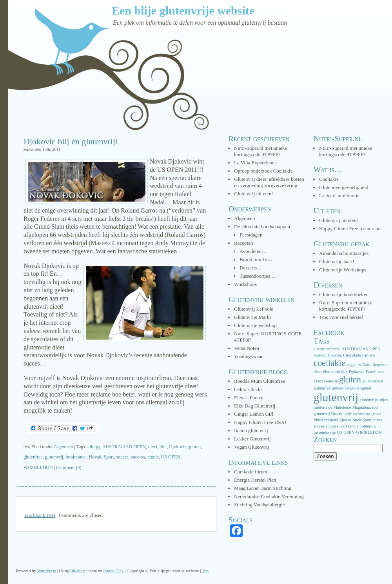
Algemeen (63, 447)
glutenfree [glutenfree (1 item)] (322, 388)
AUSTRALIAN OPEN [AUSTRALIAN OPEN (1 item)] (361, 349)
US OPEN (171, 457)
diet (163, 447)
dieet (153, 447)
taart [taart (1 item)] (343, 426)
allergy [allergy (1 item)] (319, 349)
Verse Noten (247, 348)
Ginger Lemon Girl (254, 414)
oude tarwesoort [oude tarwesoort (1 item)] (357, 414)
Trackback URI (40, 515)
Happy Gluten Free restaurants (350, 228)
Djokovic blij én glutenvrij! (71, 141)
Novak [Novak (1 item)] (337, 414)
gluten (195, 447)
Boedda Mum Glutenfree (260, 381)
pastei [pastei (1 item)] (377, 414)
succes (122, 457)
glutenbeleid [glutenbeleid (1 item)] (373, 381)
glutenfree (33, 457)
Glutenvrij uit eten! (254, 194)
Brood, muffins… (258, 259)
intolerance (76, 457)
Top (205, 571)
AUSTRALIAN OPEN (124, 447)
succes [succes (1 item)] (319, 426)
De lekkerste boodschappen (262, 227)
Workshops (245, 284)
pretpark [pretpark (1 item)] (332, 420)
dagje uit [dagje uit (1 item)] (354, 365)
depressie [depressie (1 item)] (381, 365)
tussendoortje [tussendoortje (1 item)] (325, 432)
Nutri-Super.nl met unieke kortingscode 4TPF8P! (260, 151)
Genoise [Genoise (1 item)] (331, 381)
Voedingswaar (248, 356)
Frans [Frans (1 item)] (318, 381)
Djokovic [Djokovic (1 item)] (357, 372)
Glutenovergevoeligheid (344, 187)
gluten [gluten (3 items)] (350, 379)
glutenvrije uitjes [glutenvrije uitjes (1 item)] (374, 400)
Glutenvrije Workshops (343, 270)
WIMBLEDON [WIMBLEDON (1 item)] (368, 432)
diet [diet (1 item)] (344, 372)
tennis (153, 457)
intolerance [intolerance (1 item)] (323, 407)
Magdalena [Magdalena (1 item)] (362, 407)
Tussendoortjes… (257, 276)
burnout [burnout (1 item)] (320, 355)
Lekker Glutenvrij (252, 439)
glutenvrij (54, 457)
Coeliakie (329, 179)
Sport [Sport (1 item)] (367, 420)
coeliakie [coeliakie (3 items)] (329, 363)
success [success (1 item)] (332, 426)
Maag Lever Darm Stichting (263, 488)
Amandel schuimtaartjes (344, 253)
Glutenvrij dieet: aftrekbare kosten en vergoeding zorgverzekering (269, 182)
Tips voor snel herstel (341, 317)
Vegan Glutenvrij (251, 447)
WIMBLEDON (38, 468)
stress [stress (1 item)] (377, 420)
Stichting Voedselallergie (260, 505)
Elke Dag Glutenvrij (255, 406)
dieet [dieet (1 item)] (318, 372)
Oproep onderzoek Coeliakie (263, 171)
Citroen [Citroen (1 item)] (368, 355)
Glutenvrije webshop (255, 325)
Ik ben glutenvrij (251, 430)
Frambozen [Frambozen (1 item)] (375, 372)
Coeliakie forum (251, 472)
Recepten (243, 243)
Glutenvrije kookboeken (344, 294)
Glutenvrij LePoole (254, 309)
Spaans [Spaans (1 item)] (345, 420)
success (138, 457)
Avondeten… (253, 251)
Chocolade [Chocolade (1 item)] (352, 355)
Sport (109, 457)
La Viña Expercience (255, 163)
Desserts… (251, 268)
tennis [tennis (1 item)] (353, 426)
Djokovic (178, 447)
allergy (94, 447)
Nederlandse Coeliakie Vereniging (269, 496)
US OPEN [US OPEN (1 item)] (346, 432)
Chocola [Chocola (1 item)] (335, 355)
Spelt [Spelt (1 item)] (357, 420)
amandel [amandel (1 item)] (334, 349)
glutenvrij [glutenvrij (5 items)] (336, 397)
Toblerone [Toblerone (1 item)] (368, 426)
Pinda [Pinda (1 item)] (318, 420)
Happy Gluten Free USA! (260, 422)
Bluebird (78, 571)
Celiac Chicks (248, 389)
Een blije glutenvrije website (183, 10)
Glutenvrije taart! (337, 261)
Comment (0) (69, 468)
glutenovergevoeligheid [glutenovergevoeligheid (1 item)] (351, 388)
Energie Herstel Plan (255, 480)
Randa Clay (114, 571)
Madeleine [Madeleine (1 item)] (342, 407)
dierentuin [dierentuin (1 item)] (331, 372)
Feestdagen (251, 235)
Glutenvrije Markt (252, 317)
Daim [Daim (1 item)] (367, 365)
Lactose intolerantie (339, 196)
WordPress (46, 571)
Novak (95, 457)
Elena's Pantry (249, 398)
